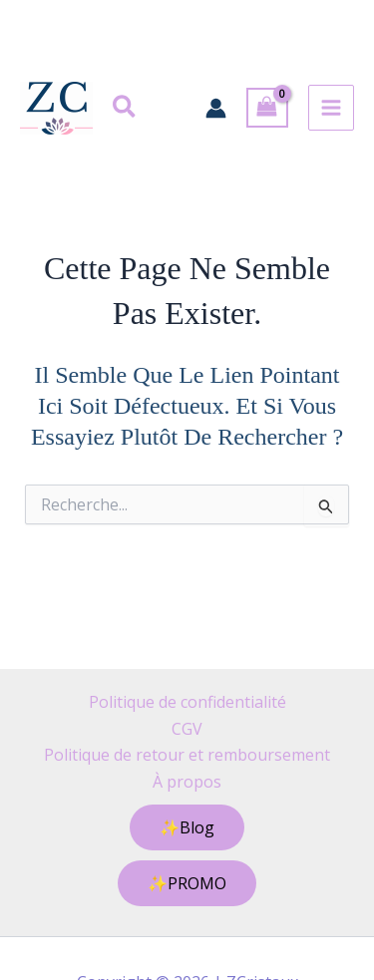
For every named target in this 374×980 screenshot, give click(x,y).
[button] (125, 109)
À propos (187, 782)
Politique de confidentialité (187, 702)
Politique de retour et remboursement (187, 755)
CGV (187, 729)
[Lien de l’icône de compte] (216, 108)
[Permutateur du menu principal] (331, 108)
